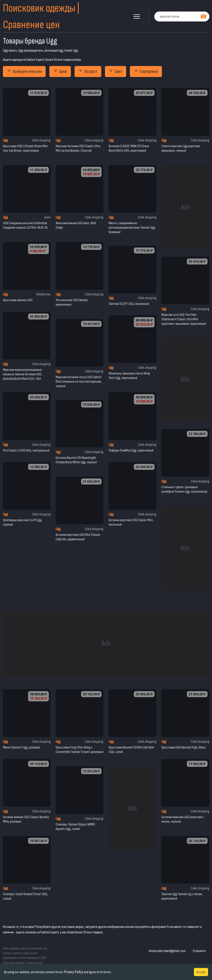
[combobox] (182, 17)
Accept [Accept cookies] (201, 972)
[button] (137, 16)
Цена (60, 71)
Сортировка (146, 71)
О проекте (199, 951)
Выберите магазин (24, 71)
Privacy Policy (73, 972)
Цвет (116, 71)
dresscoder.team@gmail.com (167, 951)
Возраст (88, 71)
